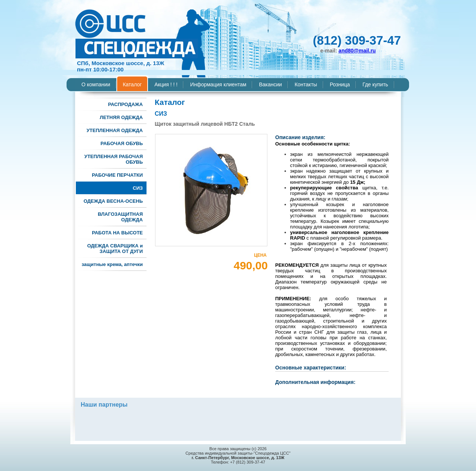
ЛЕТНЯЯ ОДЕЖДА (121, 117)
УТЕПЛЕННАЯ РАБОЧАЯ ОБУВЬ (114, 159)
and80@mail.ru (357, 51)
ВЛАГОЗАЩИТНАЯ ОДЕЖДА (120, 217)
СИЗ (138, 188)
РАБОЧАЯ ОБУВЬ (122, 143)
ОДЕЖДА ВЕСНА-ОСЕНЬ (113, 201)
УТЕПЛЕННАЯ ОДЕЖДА (115, 130)
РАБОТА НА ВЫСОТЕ (117, 233)
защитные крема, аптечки (112, 264)
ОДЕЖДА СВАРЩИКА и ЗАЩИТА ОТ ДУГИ (115, 249)
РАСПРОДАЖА (125, 104)
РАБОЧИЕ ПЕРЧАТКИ (117, 175)
